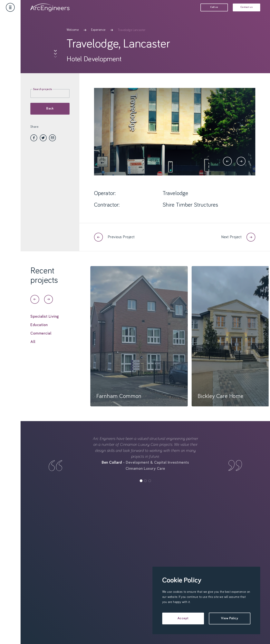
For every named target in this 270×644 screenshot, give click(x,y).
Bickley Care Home (221, 400)
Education (39, 329)
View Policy (230, 618)
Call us (214, 7)
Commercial (41, 337)
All (33, 346)
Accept (183, 618)
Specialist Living (45, 320)
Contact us (246, 7)
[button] (227, 161)
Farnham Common (119, 400)
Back (50, 109)
